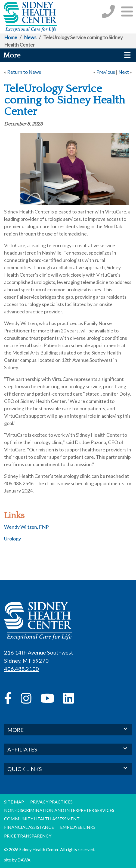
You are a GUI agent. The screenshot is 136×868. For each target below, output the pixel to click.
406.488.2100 (21, 669)
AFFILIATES (68, 749)
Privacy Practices (51, 802)
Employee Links (78, 827)
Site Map (14, 802)
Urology (13, 539)
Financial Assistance (29, 827)
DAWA (24, 860)
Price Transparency (28, 836)
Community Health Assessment (42, 819)
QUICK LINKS (68, 768)
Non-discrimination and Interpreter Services (59, 810)
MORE (68, 729)
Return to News (24, 72)
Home (11, 37)
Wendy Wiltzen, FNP (26, 527)
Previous (106, 72)
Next (124, 72)
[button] (127, 11)
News (30, 37)
